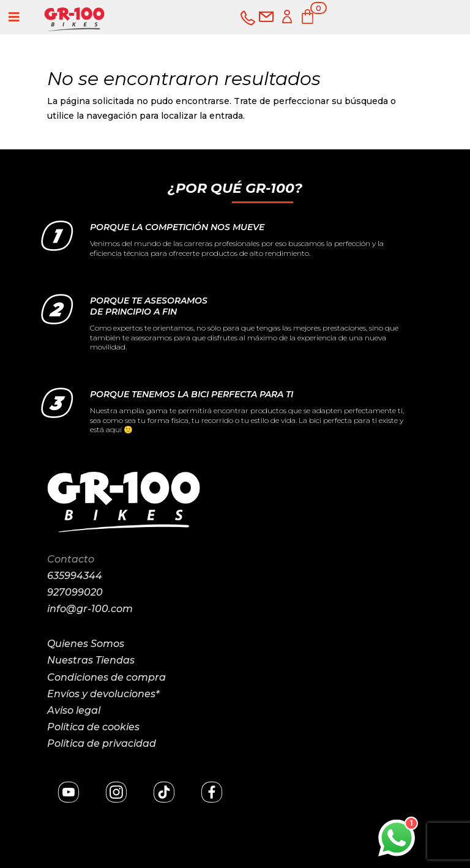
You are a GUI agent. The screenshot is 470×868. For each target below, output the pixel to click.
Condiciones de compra (106, 677)
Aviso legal (74, 710)
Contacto (71, 559)
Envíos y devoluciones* (103, 694)
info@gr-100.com (90, 609)
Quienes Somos (86, 644)
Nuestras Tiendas (91, 660)
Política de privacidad (102, 743)
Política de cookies (93, 727)
